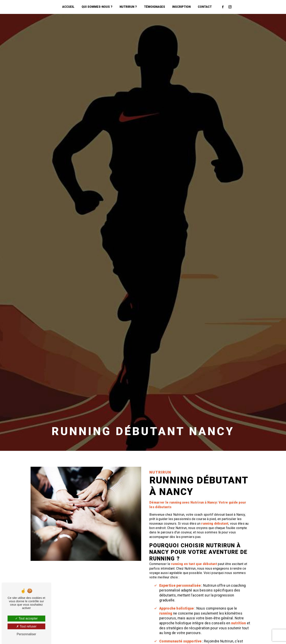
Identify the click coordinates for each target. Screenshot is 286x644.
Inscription (181, 7)
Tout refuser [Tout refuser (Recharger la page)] (26, 626)
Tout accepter (26, 618)
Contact (205, 7)
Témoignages (155, 7)
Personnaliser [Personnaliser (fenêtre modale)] (26, 634)
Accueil (68, 7)
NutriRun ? (128, 7)
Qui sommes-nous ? (97, 7)
